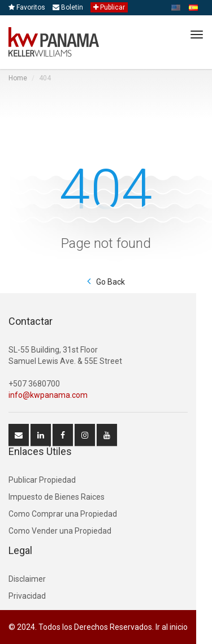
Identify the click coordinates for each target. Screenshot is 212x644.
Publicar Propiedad (42, 480)
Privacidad (27, 596)
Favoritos (27, 7)
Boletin (68, 7)
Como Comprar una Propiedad (63, 514)
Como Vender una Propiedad (60, 531)
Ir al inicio (172, 627)
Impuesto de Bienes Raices (57, 497)
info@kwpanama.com (48, 395)
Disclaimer (27, 579)
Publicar (109, 7)
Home (18, 78)
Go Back (111, 282)
